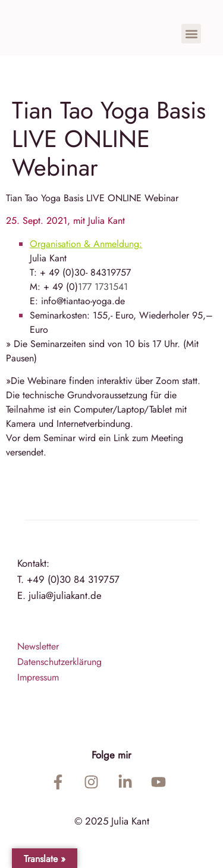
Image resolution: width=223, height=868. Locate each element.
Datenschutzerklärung (59, 662)
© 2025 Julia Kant (112, 821)
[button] (191, 34)
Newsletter (38, 646)
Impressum (38, 677)
